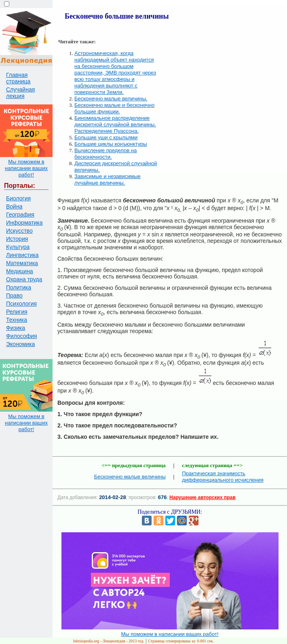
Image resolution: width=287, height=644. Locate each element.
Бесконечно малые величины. (111, 99)
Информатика (24, 223)
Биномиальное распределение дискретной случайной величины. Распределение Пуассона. (115, 124)
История (17, 239)
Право (14, 295)
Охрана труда (24, 279)
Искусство (19, 231)
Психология (21, 304)
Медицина (20, 271)
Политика (19, 287)
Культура (18, 247)
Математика (22, 263)
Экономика (20, 344)
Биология (18, 198)
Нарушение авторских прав (202, 497)
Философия (21, 336)
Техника (17, 320)
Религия (17, 312)
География (20, 215)
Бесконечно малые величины (130, 477)
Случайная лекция (20, 93)
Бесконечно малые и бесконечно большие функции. (114, 108)
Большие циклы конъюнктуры (111, 144)
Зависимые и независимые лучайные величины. (108, 180)
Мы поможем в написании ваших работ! (26, 168)
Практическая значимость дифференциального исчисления (223, 477)
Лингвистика (22, 255)
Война (14, 206)
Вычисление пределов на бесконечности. (106, 154)
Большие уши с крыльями (106, 137)
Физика (16, 328)
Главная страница (18, 78)
